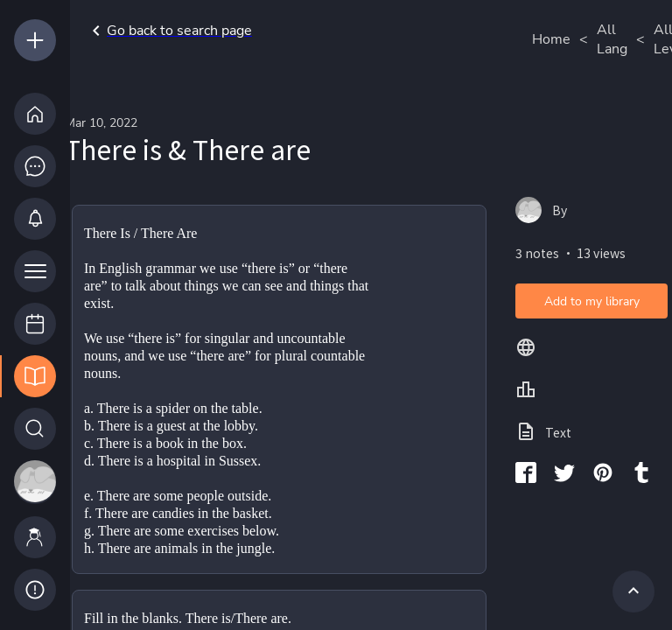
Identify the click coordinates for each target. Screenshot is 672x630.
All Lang (612, 39)
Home (551, 39)
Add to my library (592, 301)
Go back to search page (169, 31)
